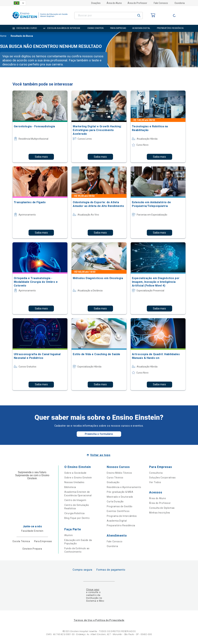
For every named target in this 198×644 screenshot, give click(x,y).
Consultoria (156, 473)
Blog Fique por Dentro (77, 518)
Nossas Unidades (74, 482)
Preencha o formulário (99, 434)
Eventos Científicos (118, 511)
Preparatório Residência (121, 525)
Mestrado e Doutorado (120, 497)
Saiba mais (41, 157)
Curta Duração (115, 502)
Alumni (69, 535)
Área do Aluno (114, 3)
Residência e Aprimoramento (124, 487)
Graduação (113, 482)
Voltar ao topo (100, 455)
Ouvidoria (180, 3)
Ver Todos (155, 482)
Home (3, 36)
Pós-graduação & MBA (120, 492)
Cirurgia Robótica (75, 513)
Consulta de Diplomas (162, 508)
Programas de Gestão (120, 506)
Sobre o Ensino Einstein (78, 478)
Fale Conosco (161, 3)
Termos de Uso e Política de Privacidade (99, 620)
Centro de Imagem (75, 500)
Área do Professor (137, 3)
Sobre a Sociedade (75, 473)
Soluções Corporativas (162, 478)
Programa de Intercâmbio (122, 516)
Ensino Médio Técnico (119, 473)
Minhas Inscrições (160, 513)
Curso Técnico (115, 478)
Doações (96, 3)
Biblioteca (70, 487)
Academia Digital (117, 521)
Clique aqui (93, 590)
